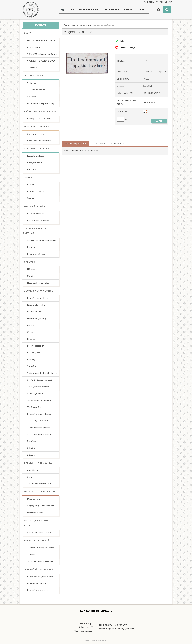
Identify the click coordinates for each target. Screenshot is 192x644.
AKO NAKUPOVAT (112, 10)
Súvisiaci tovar (117, 144)
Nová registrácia (164, 2)
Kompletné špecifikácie (76, 144)
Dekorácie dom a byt (81, 25)
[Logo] (31, 10)
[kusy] (120, 119)
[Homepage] (64, 10)
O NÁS (72, 10)
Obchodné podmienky (89, 10)
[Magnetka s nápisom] (87, 63)
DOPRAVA (128, 10)
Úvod (66, 25)
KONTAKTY (142, 10)
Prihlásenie (149, 2)
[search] (159, 10)
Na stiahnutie (99, 144)
